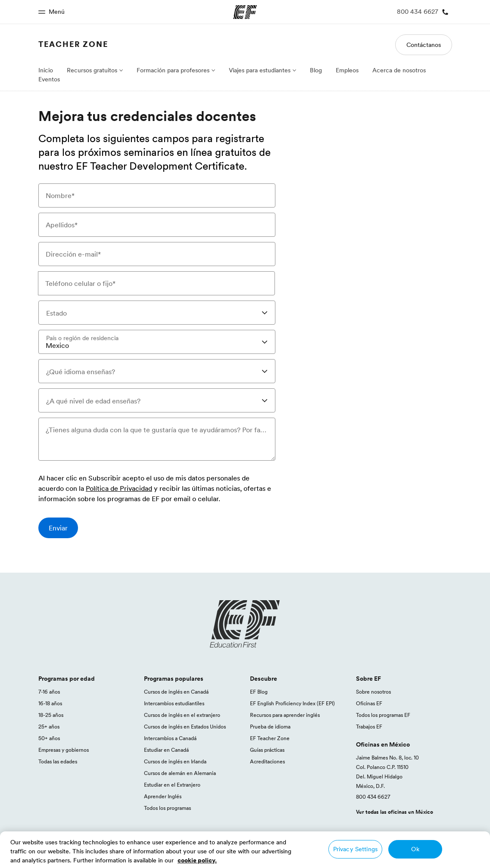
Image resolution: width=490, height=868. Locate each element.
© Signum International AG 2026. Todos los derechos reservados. (376, 858)
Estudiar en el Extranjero (172, 785)
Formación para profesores (173, 70)
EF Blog (259, 692)
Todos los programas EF (383, 715)
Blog (316, 70)
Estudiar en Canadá (166, 750)
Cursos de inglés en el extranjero (182, 715)
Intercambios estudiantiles (174, 703)
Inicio (46, 70)
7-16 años (49, 692)
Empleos (347, 70)
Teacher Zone (73, 44)
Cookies (429, 848)
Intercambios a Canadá (170, 738)
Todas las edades (58, 761)
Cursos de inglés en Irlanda (175, 761)
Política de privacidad (312, 848)
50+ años (49, 738)
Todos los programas (167, 808)
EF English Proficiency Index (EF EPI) (292, 703)
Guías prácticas (267, 750)
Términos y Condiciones (378, 848)
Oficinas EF (369, 703)
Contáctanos (424, 45)
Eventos (49, 79)
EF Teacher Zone (270, 738)
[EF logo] (245, 624)
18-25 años (51, 715)
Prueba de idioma (270, 727)
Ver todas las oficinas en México (395, 812)
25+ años (49, 727)
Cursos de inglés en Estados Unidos (185, 727)
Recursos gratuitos (92, 70)
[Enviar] (58, 528)
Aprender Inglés (163, 796)
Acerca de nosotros (399, 70)
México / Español (63, 848)
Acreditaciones (267, 761)
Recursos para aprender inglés (285, 715)
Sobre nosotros (373, 692)
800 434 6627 (373, 797)
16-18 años (50, 703)
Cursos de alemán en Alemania (180, 773)
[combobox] (157, 313)
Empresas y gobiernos (64, 750)
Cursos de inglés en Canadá (176, 692)
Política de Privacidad (119, 489)
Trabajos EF (369, 727)
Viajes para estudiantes (260, 70)
